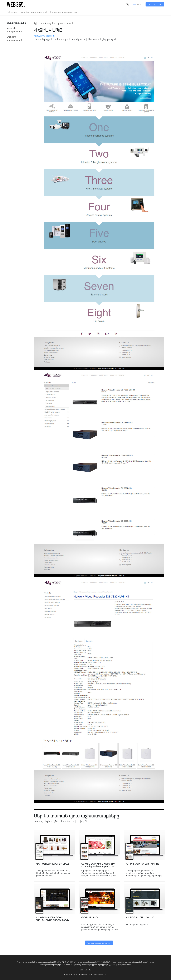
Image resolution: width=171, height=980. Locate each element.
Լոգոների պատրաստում (64, 12)
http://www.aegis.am (44, 36)
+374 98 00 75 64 (85, 974)
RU (141, 4)
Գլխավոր (12, 12)
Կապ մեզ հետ (155, 4)
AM (135, 4)
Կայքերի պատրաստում (34, 12)
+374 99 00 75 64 (70, 974)
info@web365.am (100, 974)
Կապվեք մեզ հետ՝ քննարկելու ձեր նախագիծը (60, 821)
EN (138, 4)
